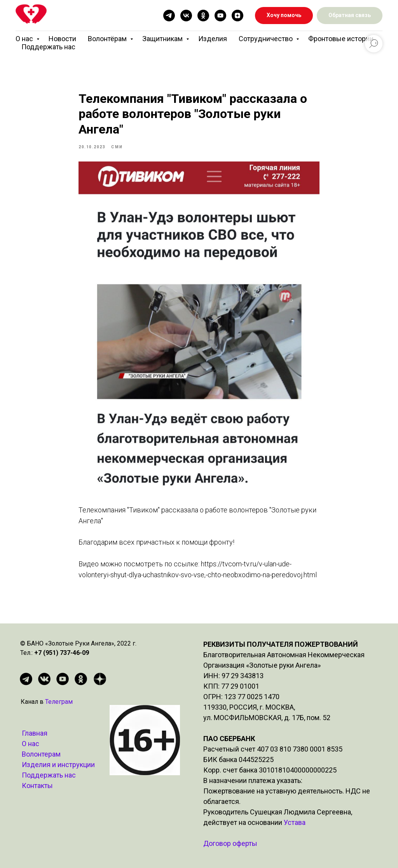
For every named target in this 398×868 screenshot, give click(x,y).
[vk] (186, 16)
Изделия (213, 39)
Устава (295, 822)
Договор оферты (230, 843)
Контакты (37, 786)
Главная (35, 733)
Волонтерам (41, 754)
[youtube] (220, 16)
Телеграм (59, 702)
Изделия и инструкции (58, 765)
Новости (62, 39)
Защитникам (163, 39)
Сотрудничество (266, 39)
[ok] (203, 16)
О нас (25, 39)
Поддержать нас (48, 47)
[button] (350, 16)
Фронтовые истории (341, 39)
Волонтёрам (108, 39)
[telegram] (169, 16)
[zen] (237, 16)
